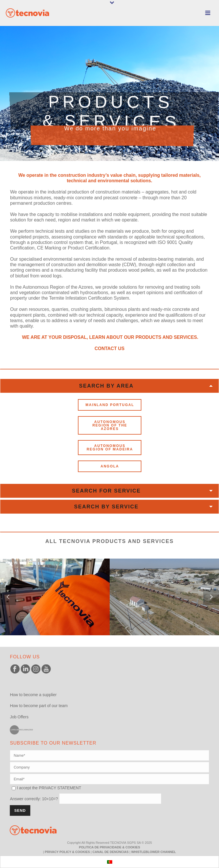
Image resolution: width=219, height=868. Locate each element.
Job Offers (19, 717)
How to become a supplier (33, 695)
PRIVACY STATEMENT (60, 788)
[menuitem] (110, 862)
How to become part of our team (39, 706)
